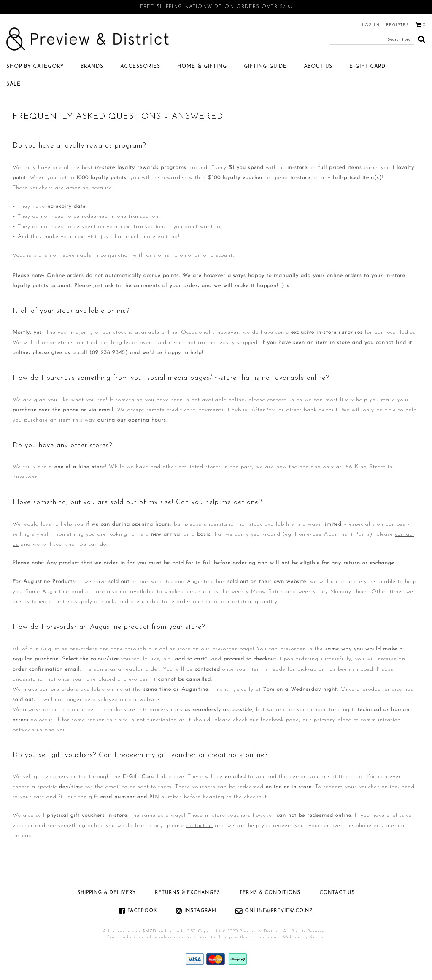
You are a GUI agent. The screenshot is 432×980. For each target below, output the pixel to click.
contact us (281, 400)
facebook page (280, 720)
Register (398, 25)
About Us (318, 67)
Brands (92, 67)
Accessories (140, 67)
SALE (13, 84)
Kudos (317, 937)
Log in (371, 25)
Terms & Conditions (270, 893)
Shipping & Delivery (107, 893)
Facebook (142, 911)
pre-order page (232, 649)
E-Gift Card (367, 67)
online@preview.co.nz (279, 911)
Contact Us (337, 893)
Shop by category (35, 67)
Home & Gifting (202, 67)
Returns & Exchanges (188, 893)
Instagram (200, 911)
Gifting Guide (265, 67)
